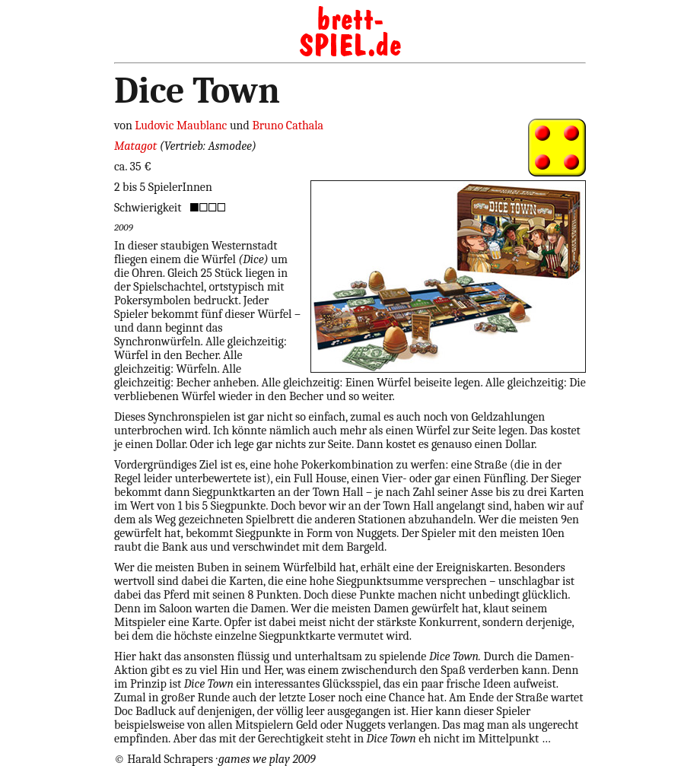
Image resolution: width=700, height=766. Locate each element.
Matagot (135, 146)
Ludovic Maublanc (181, 126)
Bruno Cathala (288, 126)
